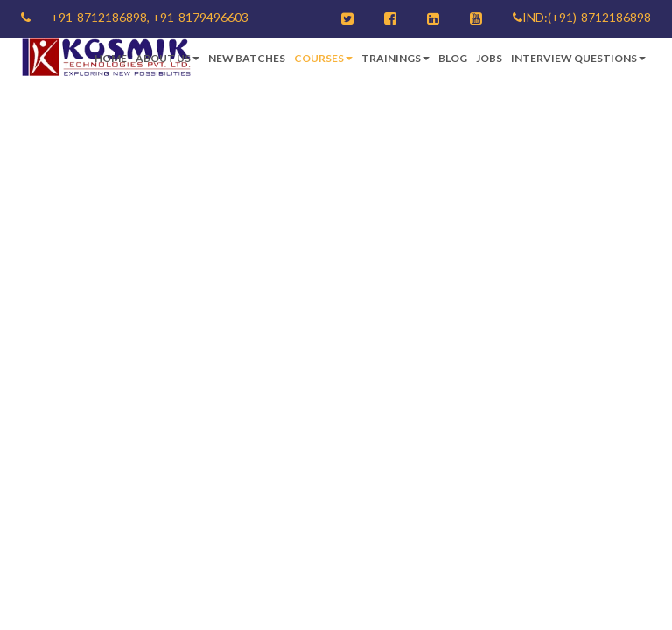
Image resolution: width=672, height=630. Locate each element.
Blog (453, 58)
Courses (323, 58)
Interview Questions (578, 58)
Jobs (489, 58)
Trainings (395, 58)
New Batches (247, 58)
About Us (168, 58)
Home (111, 58)
